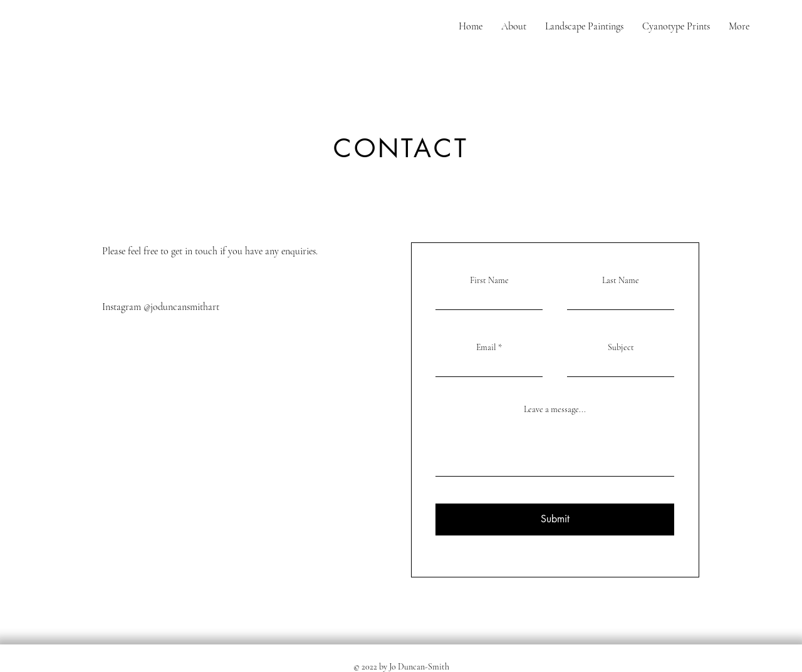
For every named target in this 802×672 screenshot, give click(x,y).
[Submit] (555, 520)
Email (486, 348)
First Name (489, 281)
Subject (621, 348)
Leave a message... (555, 410)
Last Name (621, 281)
